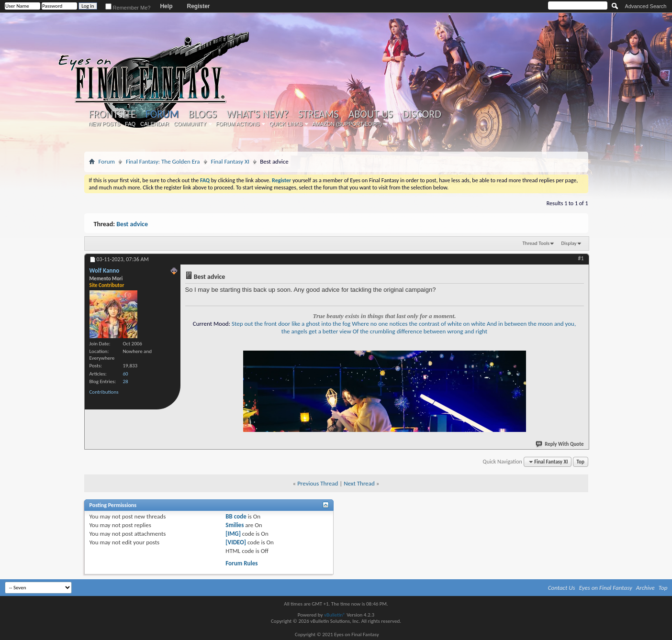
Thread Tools (536, 243)
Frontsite (112, 114)
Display (569, 243)
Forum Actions (238, 124)
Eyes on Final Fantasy (606, 588)
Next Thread (359, 483)
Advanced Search (646, 6)
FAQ (130, 124)
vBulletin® (335, 615)
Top (581, 462)
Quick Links (286, 124)
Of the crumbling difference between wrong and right (420, 331)
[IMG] (233, 534)
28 (126, 381)
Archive (645, 588)
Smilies (235, 525)
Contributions (104, 392)
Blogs (203, 114)
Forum (162, 114)
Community (190, 124)
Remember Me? (128, 8)
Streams (319, 114)
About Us (371, 114)
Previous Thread (318, 483)
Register (198, 6)
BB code (236, 516)
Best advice (132, 224)
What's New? (258, 114)
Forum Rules (241, 563)
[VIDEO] (236, 542)
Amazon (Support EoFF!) (347, 124)
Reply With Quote (560, 444)
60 (126, 374)
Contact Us (562, 588)
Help (166, 6)
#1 (581, 258)
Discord (422, 114)
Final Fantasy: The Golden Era (163, 161)
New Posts (104, 124)
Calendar (155, 124)
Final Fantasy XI (230, 161)
